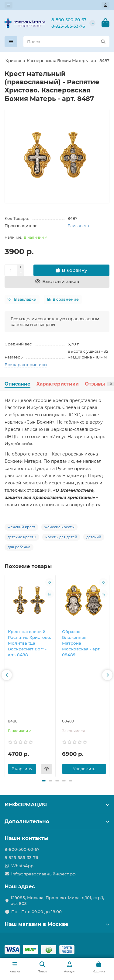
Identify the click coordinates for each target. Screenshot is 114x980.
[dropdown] (9, 5)
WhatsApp (22, 866)
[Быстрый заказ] (57, 282)
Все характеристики (26, 365)
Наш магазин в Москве (57, 924)
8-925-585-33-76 (68, 26)
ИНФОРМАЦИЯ (57, 805)
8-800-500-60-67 (69, 20)
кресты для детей (61, 537)
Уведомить (84, 769)
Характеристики (58, 384)
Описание (17, 384)
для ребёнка (19, 547)
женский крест (21, 527)
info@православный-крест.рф (43, 874)
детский (94, 537)
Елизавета (78, 226)
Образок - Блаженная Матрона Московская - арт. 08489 (81, 643)
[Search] (66, 42)
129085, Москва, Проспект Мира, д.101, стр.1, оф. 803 (57, 900)
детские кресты (22, 537)
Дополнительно (57, 821)
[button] (7, 675)
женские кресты (59, 527)
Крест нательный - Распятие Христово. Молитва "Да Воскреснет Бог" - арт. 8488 (29, 643)
